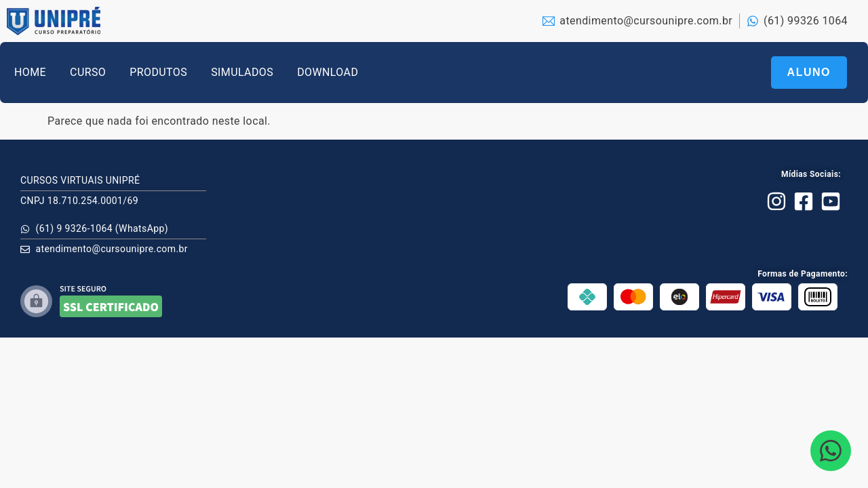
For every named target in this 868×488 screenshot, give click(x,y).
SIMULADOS (242, 72)
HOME (30, 72)
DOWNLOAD (328, 72)
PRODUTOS (158, 72)
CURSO (88, 72)
